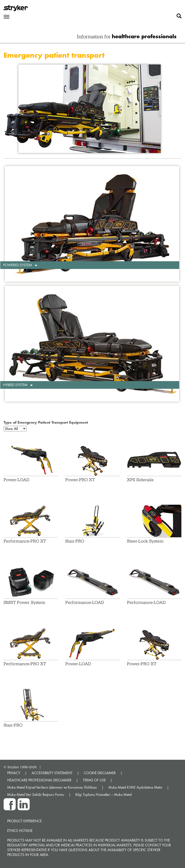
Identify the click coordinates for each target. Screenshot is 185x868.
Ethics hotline (20, 831)
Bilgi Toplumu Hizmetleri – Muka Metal (104, 795)
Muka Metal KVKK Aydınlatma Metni (135, 787)
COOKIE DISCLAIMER (100, 773)
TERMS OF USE (94, 780)
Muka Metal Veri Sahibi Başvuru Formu (36, 795)
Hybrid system (16, 385)
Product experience (24, 821)
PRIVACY (14, 773)
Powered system (18, 265)
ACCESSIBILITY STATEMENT (52, 773)
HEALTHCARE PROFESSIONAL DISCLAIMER (39, 780)
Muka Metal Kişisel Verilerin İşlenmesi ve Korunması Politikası (52, 787)
